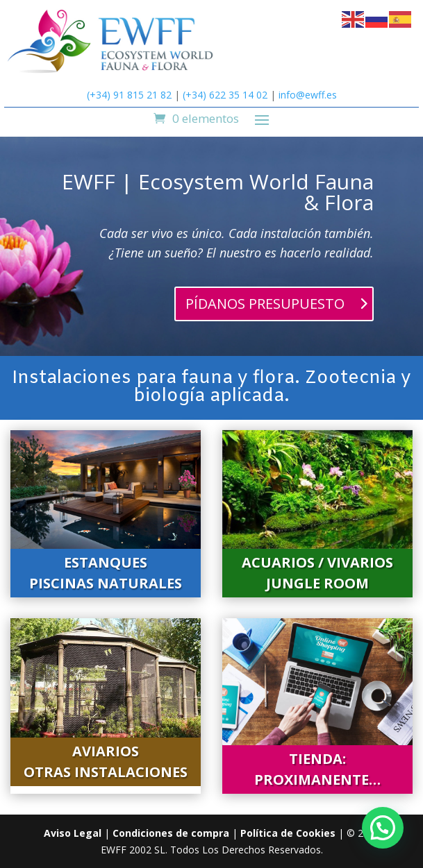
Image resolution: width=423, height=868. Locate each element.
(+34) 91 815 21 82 (129, 95)
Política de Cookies (288, 833)
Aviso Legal (73, 833)
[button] (383, 828)
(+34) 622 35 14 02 (225, 95)
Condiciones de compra (171, 833)
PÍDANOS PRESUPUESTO (265, 304)
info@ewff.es (308, 95)
